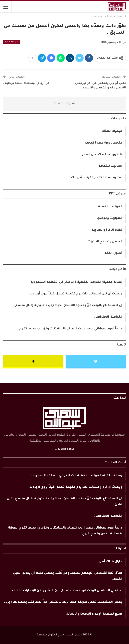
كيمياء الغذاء (112, 131)
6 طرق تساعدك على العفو (102, 155)
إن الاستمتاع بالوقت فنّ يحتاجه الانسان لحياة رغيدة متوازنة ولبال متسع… (68, 306)
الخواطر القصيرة (12, 42)
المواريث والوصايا (109, 218)
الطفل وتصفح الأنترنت (105, 242)
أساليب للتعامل (110, 166)
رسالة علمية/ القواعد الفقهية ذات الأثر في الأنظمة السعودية (76, 282)
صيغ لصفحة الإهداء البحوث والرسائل (94, 614)
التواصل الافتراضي (108, 317)
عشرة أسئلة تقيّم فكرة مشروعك (97, 178)
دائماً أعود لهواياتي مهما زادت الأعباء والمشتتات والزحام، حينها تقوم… (70, 329)
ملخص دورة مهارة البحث (104, 143)
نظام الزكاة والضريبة (107, 230)
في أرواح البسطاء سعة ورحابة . (26, 83)
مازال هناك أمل (111, 562)
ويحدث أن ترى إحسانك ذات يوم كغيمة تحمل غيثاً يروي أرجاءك (76, 294)
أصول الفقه (113, 253)
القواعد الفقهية (110, 207)
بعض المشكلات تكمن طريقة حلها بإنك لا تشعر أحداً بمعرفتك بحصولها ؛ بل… (63, 602)
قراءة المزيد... (65, 449)
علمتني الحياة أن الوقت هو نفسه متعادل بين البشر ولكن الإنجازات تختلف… (66, 591)
